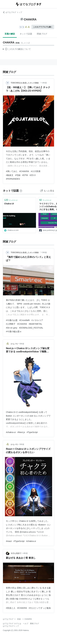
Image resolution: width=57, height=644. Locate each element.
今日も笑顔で (16, 553)
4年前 (44, 83)
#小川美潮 (36, 171)
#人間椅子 (11, 324)
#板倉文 (10, 175)
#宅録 (18, 175)
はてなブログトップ (11, 626)
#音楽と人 (11, 608)
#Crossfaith (25, 320)
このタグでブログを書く (43, 27)
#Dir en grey (12, 328)
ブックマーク (11, 200)
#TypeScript (32, 432)
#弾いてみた (12, 171)
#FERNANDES (13, 179)
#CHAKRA (24, 171)
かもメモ (14, 344)
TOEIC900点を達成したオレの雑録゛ (25, 83)
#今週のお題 (12, 320)
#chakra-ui (11, 432)
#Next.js (21, 432)
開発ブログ (34, 624)
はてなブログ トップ (12, 12)
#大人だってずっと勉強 (40, 608)
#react (9, 541)
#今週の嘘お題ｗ (14, 331)
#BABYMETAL (35, 324)
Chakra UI (9, 204)
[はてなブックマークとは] (21, 191)
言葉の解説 (10, 34)
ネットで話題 (26, 34)
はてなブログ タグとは (12, 624)
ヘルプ (26, 624)
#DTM (25, 175)
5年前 (44, 253)
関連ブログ (42, 34)
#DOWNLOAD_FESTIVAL (31, 328)
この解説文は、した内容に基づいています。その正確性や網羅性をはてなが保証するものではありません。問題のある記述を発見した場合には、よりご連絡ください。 (17, 49)
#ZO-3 (33, 175)
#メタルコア (37, 320)
